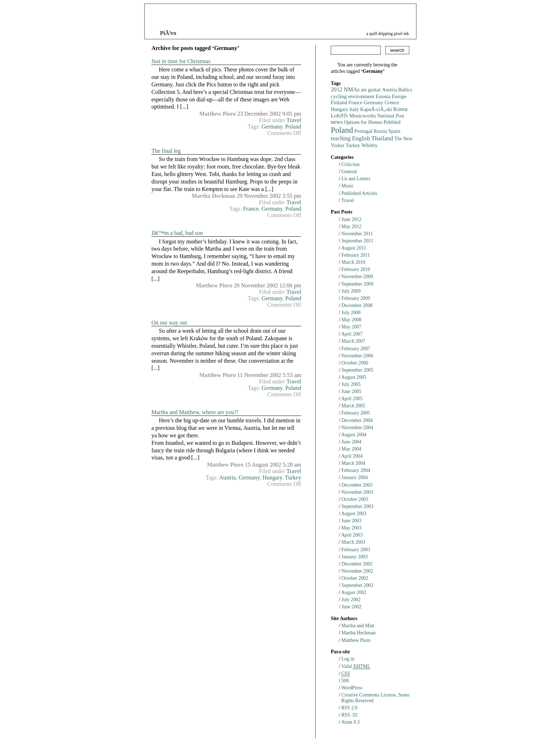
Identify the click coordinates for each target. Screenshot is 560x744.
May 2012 (351, 227)
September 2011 (357, 241)
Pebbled (392, 122)
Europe (399, 96)
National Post (391, 116)
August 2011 (354, 248)
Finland (339, 102)
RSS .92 (349, 715)
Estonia (383, 97)
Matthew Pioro (356, 640)
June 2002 (351, 607)
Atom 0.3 (350, 722)
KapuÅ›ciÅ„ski (376, 109)
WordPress (352, 688)
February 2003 (356, 550)
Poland (293, 127)
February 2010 (356, 269)
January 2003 (355, 557)
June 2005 (351, 391)
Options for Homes (363, 122)
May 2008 (351, 320)
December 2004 (357, 420)
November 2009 (357, 277)
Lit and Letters (356, 179)
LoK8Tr (339, 116)
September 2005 (357, 370)
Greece (392, 102)
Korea (400, 109)
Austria (227, 477)
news (337, 122)
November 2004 (357, 428)
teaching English (350, 138)
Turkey (293, 477)
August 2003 (354, 514)
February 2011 (356, 255)
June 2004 (351, 442)
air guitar (371, 89)
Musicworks (362, 116)
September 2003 (357, 506)
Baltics (405, 90)
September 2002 (357, 585)
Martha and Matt (358, 626)
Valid (356, 666)
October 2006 (355, 363)
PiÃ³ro (168, 33)
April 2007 (352, 334)
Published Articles (359, 193)
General (349, 172)
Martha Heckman (359, 633)
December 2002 (357, 564)
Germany (272, 127)
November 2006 (357, 356)
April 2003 (352, 535)
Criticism (351, 164)
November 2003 (357, 492)
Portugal (363, 131)
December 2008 (357, 305)
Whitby (370, 145)
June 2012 (351, 219)
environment (361, 96)
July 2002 (351, 600)
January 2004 (355, 477)
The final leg (166, 151)
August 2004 (354, 435)
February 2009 (356, 298)
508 (345, 681)
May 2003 (351, 528)
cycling (339, 96)
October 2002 (355, 578)
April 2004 (352, 456)
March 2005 (353, 406)
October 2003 (355, 499)
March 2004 (353, 463)
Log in (348, 659)
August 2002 (354, 592)
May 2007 (351, 327)
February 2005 (356, 413)
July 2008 (351, 313)
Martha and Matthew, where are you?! (195, 412)
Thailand (382, 138)
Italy (354, 109)
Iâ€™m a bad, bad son (177, 233)
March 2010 (353, 262)
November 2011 (357, 234)
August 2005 (354, 377)
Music (347, 186)
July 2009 (351, 291)
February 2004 (356, 470)
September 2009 (357, 284)
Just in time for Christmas (181, 61)
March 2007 (353, 341)
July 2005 (351, 384)
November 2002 (357, 571)
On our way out (169, 323)
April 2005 (352, 399)
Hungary (272, 477)
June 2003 (351, 521)
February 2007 (356, 349)
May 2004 (351, 449)
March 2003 (353, 542)
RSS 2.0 (349, 708)
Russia (380, 131)
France (251, 209)
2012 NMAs (345, 90)
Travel (294, 120)
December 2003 (357, 485)
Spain (394, 131)
